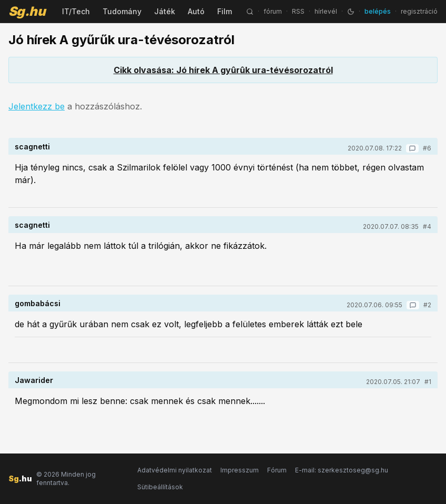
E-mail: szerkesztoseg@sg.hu (342, 470)
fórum (273, 11)
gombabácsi (38, 303)
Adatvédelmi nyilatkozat (175, 470)
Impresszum (240, 470)
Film (225, 11)
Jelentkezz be (37, 106)
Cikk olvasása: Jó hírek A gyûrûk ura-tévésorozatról (223, 70)
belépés (378, 11)
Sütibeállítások (160, 487)
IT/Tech (76, 11)
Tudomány (122, 11)
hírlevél (326, 11)
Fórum (277, 470)
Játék (165, 11)
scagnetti (32, 147)
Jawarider (34, 380)
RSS (298, 11)
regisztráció (419, 11)
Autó (196, 11)
